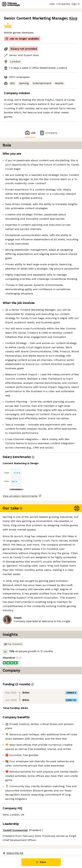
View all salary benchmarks (20, 496)
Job (30, 133)
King (73, 18)
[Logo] (11, 4)
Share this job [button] (13, 853)
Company (48, 133)
